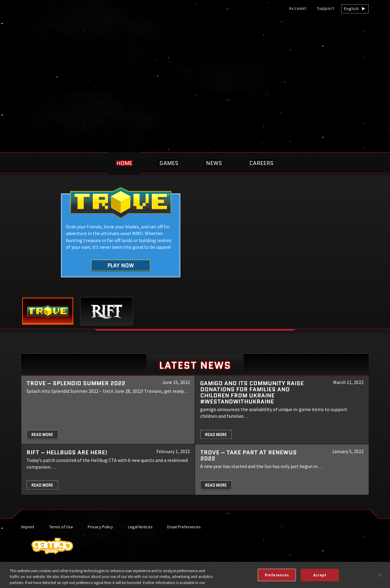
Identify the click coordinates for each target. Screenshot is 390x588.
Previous (19, 243)
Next (371, 243)
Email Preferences (184, 527)
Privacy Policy (100, 527)
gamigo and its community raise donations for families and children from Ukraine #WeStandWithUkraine (252, 392)
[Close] (380, 577)
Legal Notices (140, 527)
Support (326, 8)
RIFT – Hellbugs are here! (67, 452)
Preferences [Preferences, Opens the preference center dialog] (277, 577)
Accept (320, 577)
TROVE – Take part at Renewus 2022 (248, 455)
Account (298, 8)
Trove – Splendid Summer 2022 (76, 383)
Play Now (121, 265)
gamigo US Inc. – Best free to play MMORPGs (195, 51)
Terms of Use (61, 527)
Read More (42, 435)
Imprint (28, 527)
